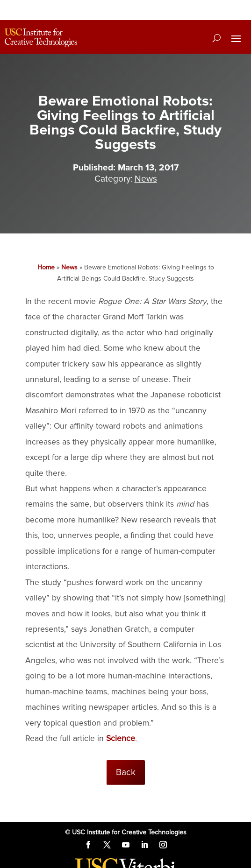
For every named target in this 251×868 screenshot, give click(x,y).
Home (46, 267)
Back (126, 772)
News (69, 267)
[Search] (217, 38)
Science (121, 738)
